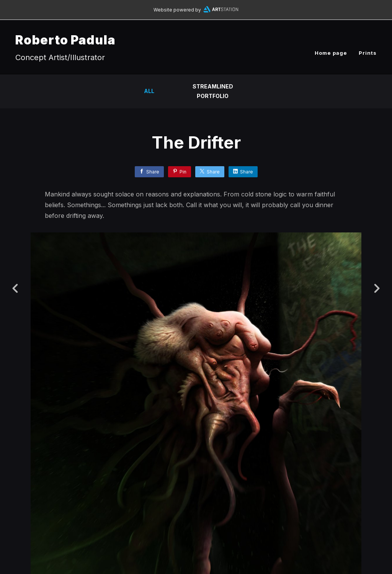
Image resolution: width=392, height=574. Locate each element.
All (149, 91)
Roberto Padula (65, 40)
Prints (368, 53)
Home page (331, 53)
